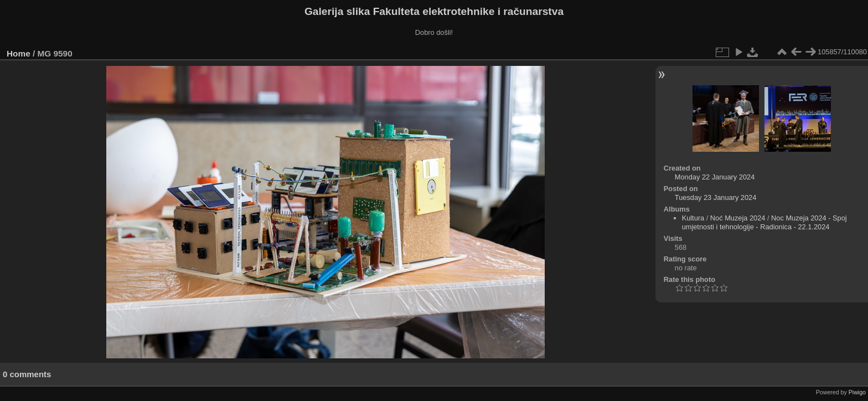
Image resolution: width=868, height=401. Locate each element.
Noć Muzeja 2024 (738, 218)
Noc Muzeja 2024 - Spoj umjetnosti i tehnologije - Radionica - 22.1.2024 (764, 222)
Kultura (693, 218)
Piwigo (857, 392)
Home (19, 53)
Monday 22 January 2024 (715, 177)
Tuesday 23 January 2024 (716, 197)
